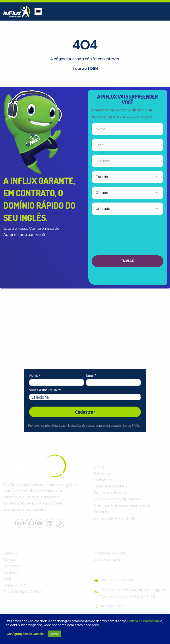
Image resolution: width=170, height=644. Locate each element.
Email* (91, 376)
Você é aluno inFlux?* (45, 390)
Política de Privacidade (143, 621)
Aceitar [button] (54, 634)
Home (93, 68)
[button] (38, 11)
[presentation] (127, 237)
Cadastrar (85, 412)
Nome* (35, 376)
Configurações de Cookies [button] (25, 634)
